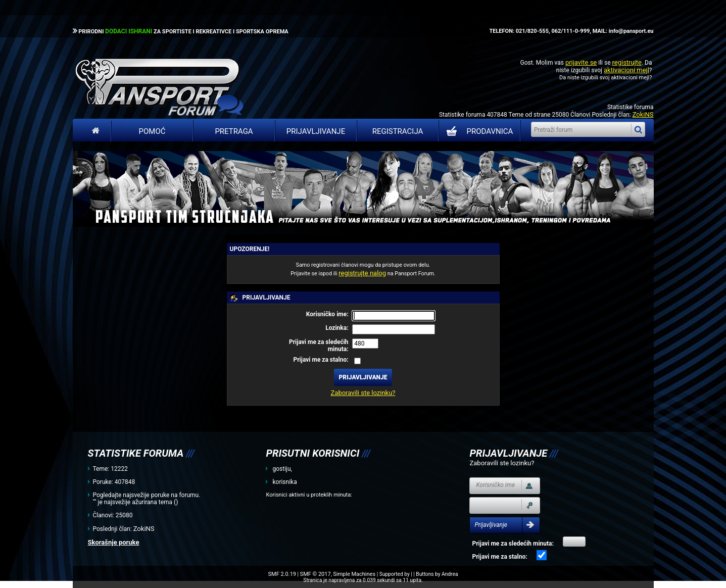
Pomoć (152, 131)
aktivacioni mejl (626, 70)
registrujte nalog (362, 273)
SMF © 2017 (316, 574)
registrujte (627, 62)
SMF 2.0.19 (282, 574)
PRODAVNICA (478, 131)
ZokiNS (643, 114)
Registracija (398, 131)
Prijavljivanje (316, 131)
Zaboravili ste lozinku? (363, 393)
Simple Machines (354, 574)
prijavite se (581, 62)
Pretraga (234, 131)
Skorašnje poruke (114, 542)
